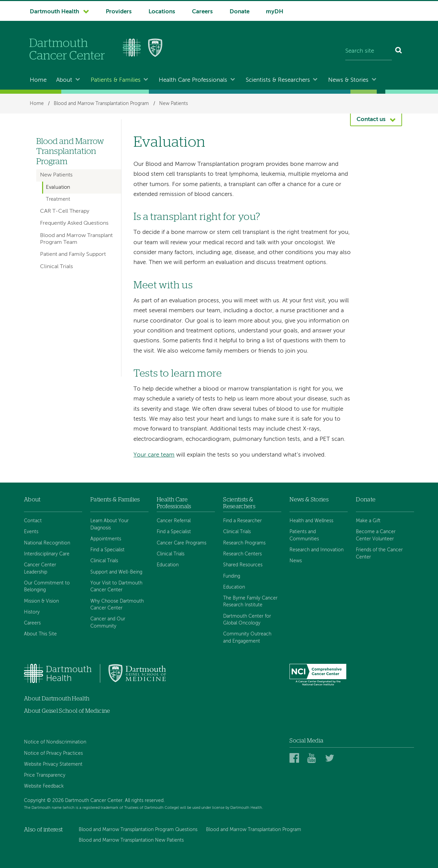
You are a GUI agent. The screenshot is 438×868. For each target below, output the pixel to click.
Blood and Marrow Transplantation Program (101, 104)
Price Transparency (45, 775)
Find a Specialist (107, 550)
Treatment (58, 199)
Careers (202, 12)
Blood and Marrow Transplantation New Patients (131, 840)
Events (31, 532)
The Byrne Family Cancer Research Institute (250, 602)
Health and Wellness (311, 521)
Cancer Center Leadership (40, 568)
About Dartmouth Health (57, 699)
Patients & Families (116, 80)
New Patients (173, 104)
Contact (33, 521)
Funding (232, 576)
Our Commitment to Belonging (47, 587)
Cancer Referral (174, 521)
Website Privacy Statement (53, 764)
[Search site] (369, 51)
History (32, 612)
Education (168, 565)
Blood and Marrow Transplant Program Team (76, 239)
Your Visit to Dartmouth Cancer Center (116, 587)
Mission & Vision (41, 601)
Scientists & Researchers (278, 80)
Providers (119, 12)
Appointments (106, 539)
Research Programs (244, 543)
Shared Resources (243, 565)
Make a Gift (368, 521)
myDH (275, 12)
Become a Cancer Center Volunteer (376, 535)
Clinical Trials (56, 267)
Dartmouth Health (54, 12)
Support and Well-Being (116, 572)
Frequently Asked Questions (74, 223)
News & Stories (348, 80)
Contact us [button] (371, 120)
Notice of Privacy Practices (53, 753)
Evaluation (58, 187)
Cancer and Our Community (108, 622)
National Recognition (47, 543)
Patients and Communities (304, 535)
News (296, 561)
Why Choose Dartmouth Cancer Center (117, 605)
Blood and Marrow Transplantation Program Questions (138, 830)
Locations (162, 12)
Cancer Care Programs (182, 543)
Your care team (154, 455)
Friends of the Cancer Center (379, 553)
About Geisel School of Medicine (67, 711)
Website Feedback (44, 786)
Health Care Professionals (193, 80)
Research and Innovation (317, 550)
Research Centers (242, 554)
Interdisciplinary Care (47, 554)
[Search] (399, 51)
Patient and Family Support (73, 254)
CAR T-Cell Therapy (65, 211)
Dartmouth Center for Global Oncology (247, 620)
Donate (240, 12)
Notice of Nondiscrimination (55, 742)
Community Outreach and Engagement (247, 637)
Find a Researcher (242, 521)
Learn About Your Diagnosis (109, 524)
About (64, 80)
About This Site (40, 634)
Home (38, 80)
